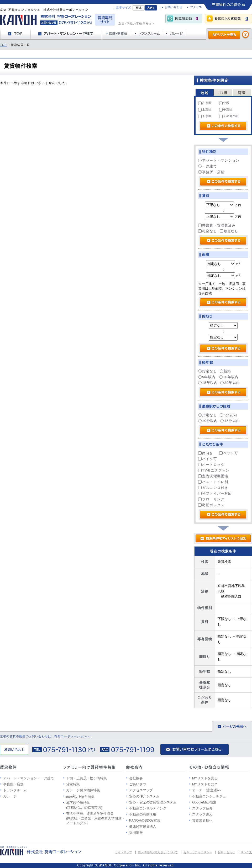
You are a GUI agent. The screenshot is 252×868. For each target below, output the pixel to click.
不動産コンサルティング (148, 808)
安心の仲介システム (144, 796)
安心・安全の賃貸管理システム (153, 802)
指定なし (208, 371)
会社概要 (136, 778)
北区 (224, 103)
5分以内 (228, 415)
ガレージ (10, 796)
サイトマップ (124, 852)
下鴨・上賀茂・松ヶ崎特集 (86, 778)
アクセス (196, 7)
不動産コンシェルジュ (209, 796)
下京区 (205, 116)
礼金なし (208, 231)
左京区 (205, 103)
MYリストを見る (205, 778)
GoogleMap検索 (204, 802)
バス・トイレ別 (213, 482)
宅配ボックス (211, 505)
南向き (206, 453)
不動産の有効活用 (143, 814)
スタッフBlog (202, 814)
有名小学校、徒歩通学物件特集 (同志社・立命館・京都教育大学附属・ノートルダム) (96, 818)
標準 (139, 8)
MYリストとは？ (205, 784)
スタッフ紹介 (202, 808)
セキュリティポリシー (198, 852)
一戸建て (208, 166)
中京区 (226, 110)
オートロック (211, 465)
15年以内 (208, 383)
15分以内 (230, 421)
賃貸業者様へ (202, 820)
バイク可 (208, 459)
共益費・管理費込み (217, 225)
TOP (3, 45)
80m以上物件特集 (80, 797)
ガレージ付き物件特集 (83, 790)
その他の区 (229, 116)
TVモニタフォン (214, 470)
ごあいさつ (138, 784)
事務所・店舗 (211, 172)
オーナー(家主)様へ (207, 790)
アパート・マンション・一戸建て (29, 778)
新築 (225, 371)
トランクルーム (15, 790)
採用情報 (136, 832)
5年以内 (207, 377)
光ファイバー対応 (215, 493)
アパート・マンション (219, 160)
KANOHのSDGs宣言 (145, 820)
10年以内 (229, 377)
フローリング (211, 499)
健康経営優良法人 (143, 826)
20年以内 (230, 383)
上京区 (205, 110)
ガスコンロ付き (213, 488)
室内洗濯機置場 (213, 476)
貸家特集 (73, 784)
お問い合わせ (173, 7)
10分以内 (208, 421)
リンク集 (246, 852)
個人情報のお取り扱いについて (158, 852)
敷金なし (229, 231)
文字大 (151, 8)
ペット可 (229, 453)
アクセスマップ (141, 790)
